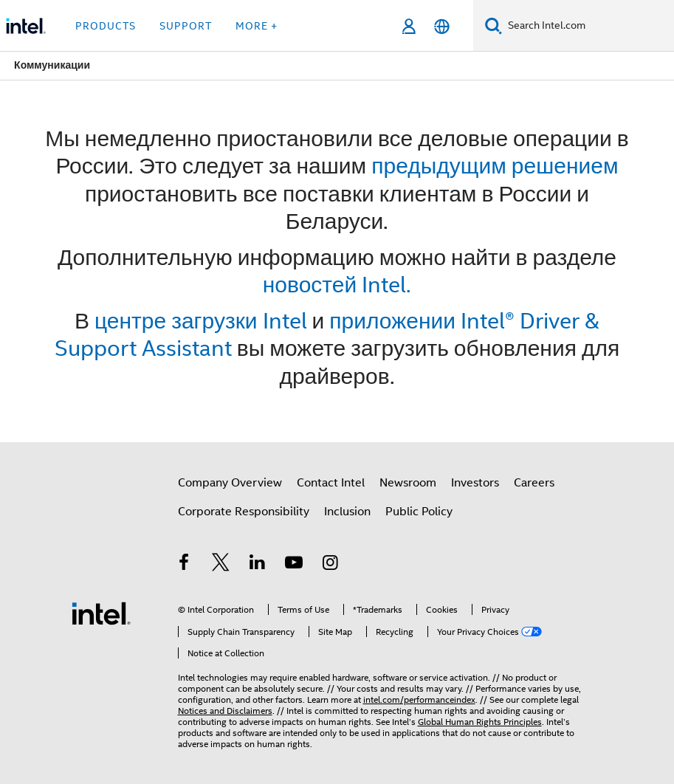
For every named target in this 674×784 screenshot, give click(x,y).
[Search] (494, 25)
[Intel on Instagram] (331, 565)
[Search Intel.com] (588, 26)
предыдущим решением (495, 166)
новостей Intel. (337, 285)
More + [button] (257, 26)
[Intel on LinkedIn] (258, 565)
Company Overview (230, 483)
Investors (475, 483)
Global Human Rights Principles (480, 722)
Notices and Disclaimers (225, 711)
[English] (442, 26)
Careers (534, 483)
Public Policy (419, 512)
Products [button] (106, 26)
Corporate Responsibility (244, 512)
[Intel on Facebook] (185, 565)
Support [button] (186, 26)
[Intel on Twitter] (221, 565)
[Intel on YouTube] (294, 565)
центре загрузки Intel (201, 321)
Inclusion (347, 512)
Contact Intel (331, 483)
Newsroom (408, 483)
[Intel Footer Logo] (101, 613)
